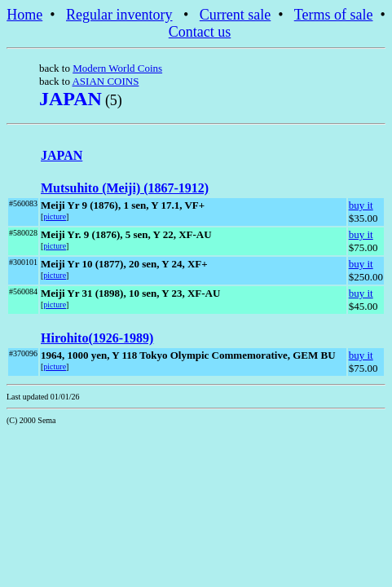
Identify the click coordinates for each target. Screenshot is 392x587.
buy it (361, 205)
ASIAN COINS (105, 81)
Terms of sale (334, 15)
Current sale (235, 15)
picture (55, 216)
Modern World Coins (117, 68)
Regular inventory (119, 15)
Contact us (200, 32)
